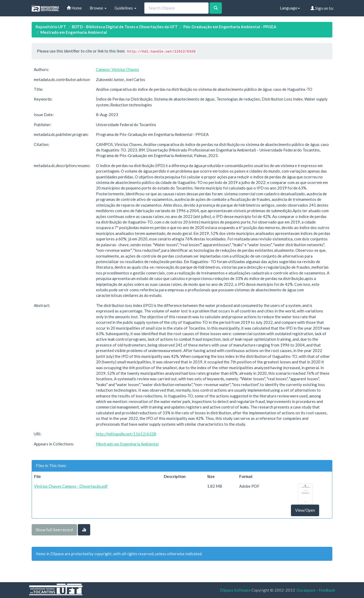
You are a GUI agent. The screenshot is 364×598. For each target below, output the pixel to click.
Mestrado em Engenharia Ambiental (74, 32)
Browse (98, 8)
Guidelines (125, 8)
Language (290, 8)
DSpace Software (235, 590)
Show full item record (54, 530)
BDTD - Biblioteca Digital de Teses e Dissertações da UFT (125, 27)
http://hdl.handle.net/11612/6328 (126, 434)
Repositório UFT (51, 27)
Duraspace (306, 590)
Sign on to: (322, 8)
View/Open (305, 510)
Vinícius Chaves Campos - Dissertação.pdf (71, 486)
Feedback (327, 590)
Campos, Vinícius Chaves (118, 69)
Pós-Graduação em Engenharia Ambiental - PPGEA (230, 27)
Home (74, 8)
